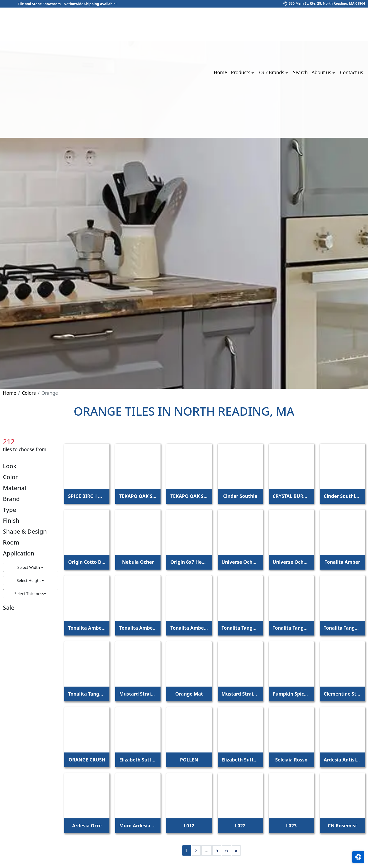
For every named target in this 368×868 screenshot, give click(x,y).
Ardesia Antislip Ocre (342, 760)
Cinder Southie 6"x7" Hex (342, 496)
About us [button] (322, 72)
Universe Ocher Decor (291, 562)
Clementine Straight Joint (342, 694)
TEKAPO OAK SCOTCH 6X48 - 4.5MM (138, 496)
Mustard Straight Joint (138, 694)
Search (300, 72)
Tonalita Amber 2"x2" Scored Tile (138, 628)
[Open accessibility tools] (358, 857)
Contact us (352, 72)
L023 (291, 826)
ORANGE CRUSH (87, 760)
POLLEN (189, 760)
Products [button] (241, 72)
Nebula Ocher (138, 562)
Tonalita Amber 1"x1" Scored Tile (189, 628)
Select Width (29, 567)
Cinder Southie (240, 496)
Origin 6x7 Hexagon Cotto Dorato (189, 562)
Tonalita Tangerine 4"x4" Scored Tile (291, 628)
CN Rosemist (342, 826)
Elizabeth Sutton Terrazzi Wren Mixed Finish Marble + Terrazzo (240, 760)
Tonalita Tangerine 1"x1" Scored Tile (87, 694)
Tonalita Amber (342, 562)
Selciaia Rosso (291, 760)
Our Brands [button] (272, 72)
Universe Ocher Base (240, 562)
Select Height (29, 581)
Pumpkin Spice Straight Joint (291, 694)
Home (220, 72)
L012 (189, 826)
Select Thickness (29, 594)
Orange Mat (189, 694)
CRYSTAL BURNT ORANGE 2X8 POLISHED (291, 496)
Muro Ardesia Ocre (138, 826)
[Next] (236, 851)
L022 (240, 826)
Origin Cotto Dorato (87, 562)
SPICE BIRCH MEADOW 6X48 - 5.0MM (87, 496)
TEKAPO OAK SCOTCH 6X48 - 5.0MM (189, 496)
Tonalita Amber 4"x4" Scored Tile (87, 628)
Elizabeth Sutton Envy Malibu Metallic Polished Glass (138, 760)
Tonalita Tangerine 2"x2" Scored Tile (342, 628)
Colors (29, 393)
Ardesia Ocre (87, 826)
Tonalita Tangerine (240, 628)
